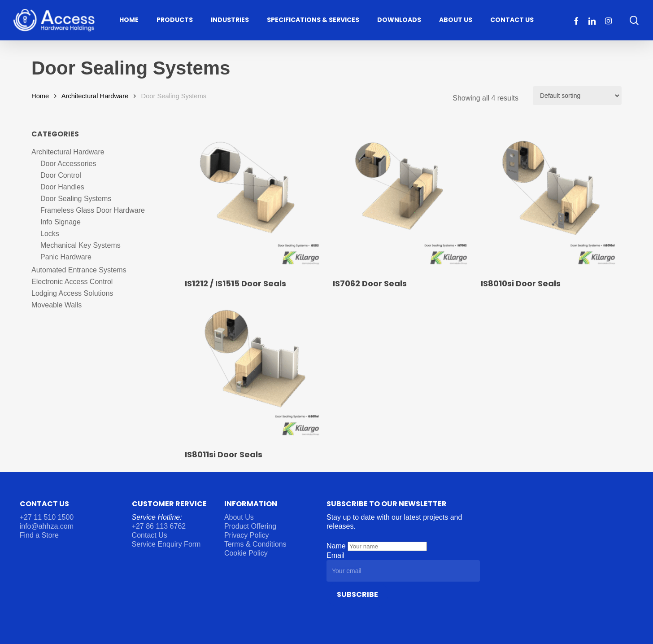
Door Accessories (68, 164)
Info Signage (61, 222)
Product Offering (250, 526)
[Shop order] (577, 96)
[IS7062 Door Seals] (402, 200)
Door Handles (62, 187)
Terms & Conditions (255, 544)
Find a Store (39, 535)
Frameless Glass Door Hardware (93, 210)
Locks (50, 234)
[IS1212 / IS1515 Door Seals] (254, 200)
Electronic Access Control (72, 282)
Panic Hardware (66, 257)
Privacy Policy (247, 535)
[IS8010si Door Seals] (550, 200)
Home (40, 96)
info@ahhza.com (47, 526)
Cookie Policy (246, 553)
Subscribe (357, 594)
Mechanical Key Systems (81, 245)
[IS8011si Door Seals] (254, 371)
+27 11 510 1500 (47, 517)
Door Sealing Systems (76, 199)
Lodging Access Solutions (72, 293)
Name (337, 546)
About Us (239, 517)
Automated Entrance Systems (79, 270)
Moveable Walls (57, 305)
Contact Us (150, 535)
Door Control (61, 175)
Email (335, 555)
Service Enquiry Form (166, 544)
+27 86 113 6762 (160, 526)
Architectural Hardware (95, 96)
